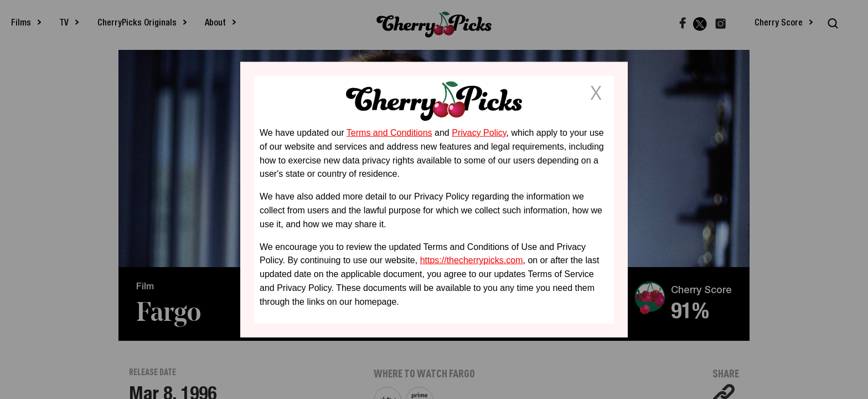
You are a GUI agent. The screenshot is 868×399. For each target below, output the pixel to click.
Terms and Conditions (389, 133)
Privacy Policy (479, 133)
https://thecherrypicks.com (472, 260)
